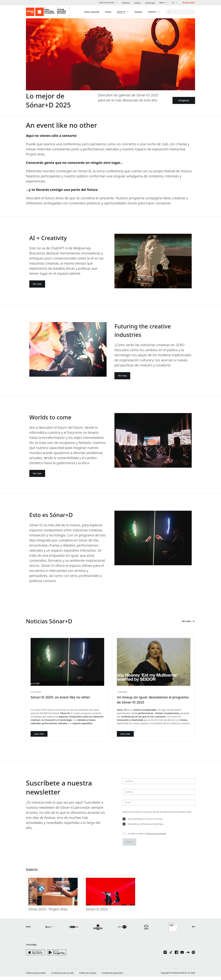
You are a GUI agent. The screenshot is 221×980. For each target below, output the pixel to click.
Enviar (130, 845)
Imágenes (184, 100)
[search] (180, 12)
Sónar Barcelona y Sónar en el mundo (145, 821)
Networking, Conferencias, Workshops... (146, 826)
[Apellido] (159, 794)
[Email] (159, 805)
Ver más (37, 285)
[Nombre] (159, 784)
